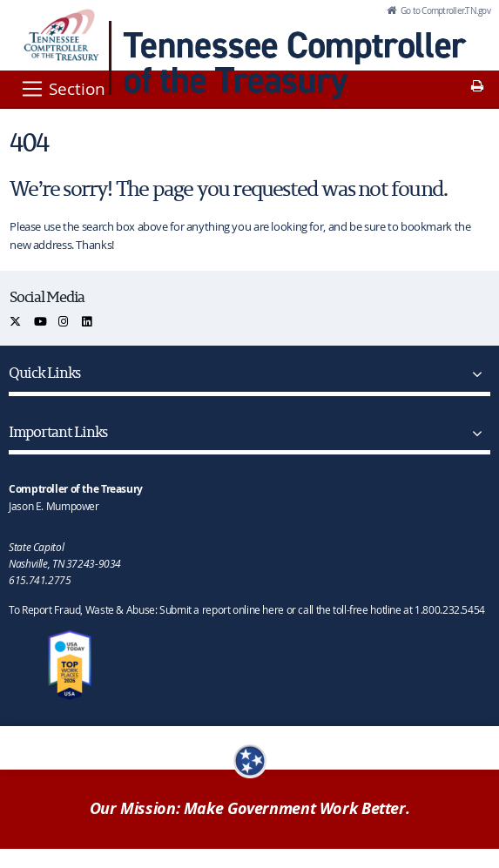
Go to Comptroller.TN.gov (445, 10)
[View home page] (61, 35)
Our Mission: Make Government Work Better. (250, 808)
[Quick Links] (474, 374)
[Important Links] (474, 434)
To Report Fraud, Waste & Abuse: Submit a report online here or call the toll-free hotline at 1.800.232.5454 (247, 609)
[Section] (62, 89)
